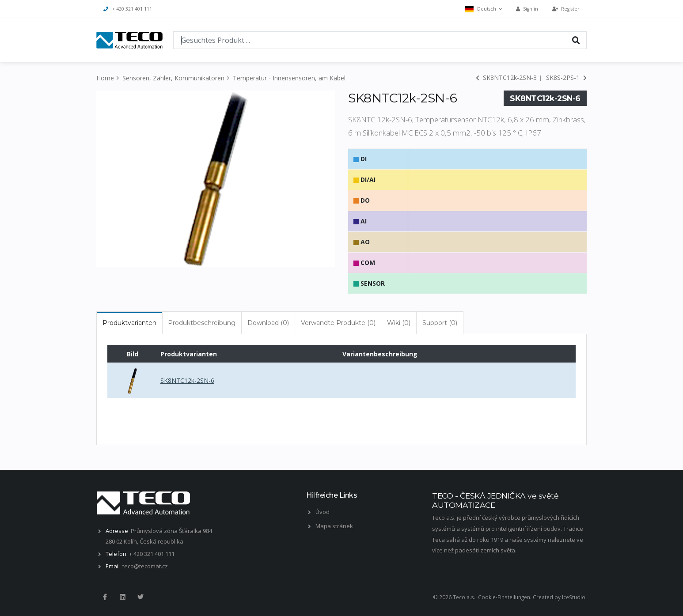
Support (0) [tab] (440, 323)
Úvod (323, 512)
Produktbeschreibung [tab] (202, 323)
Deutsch (483, 9)
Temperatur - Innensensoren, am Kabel (289, 78)
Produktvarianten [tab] (129, 323)
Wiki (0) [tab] (399, 323)
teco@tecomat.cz (145, 566)
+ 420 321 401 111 (128, 9)
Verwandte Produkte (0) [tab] (338, 323)
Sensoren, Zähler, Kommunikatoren (173, 78)
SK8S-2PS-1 (566, 77)
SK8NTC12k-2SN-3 (506, 77)
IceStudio (574, 597)
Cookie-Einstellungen (504, 597)
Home (105, 78)
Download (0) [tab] (268, 323)
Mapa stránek (334, 526)
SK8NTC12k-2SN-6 (187, 380)
